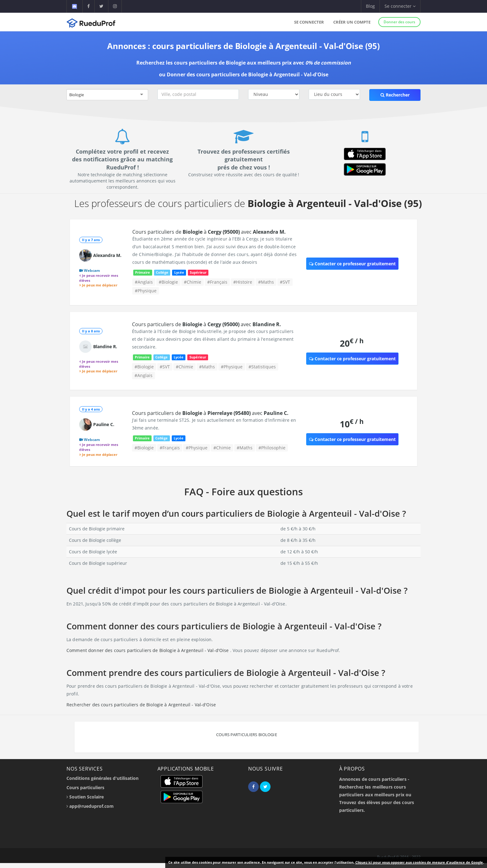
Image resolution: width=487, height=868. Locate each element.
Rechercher (395, 95)
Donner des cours (399, 22)
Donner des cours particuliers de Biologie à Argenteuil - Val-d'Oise (248, 74)
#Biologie (168, 282)
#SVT (285, 282)
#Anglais (144, 282)
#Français (217, 282)
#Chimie (193, 282)
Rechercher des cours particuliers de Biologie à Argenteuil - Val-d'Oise (141, 705)
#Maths (266, 282)
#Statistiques (262, 367)
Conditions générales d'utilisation (102, 778)
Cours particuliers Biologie (247, 735)
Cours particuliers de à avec (209, 232)
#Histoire (243, 282)
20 (352, 343)
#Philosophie (272, 448)
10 (352, 424)
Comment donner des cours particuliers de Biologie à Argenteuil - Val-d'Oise (148, 650)
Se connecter (309, 22)
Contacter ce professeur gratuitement (352, 264)
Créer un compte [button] (352, 22)
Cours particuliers (85, 787)
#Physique (146, 291)
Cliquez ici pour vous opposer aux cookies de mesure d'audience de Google (419, 862)
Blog (370, 6)
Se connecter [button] (400, 6)
